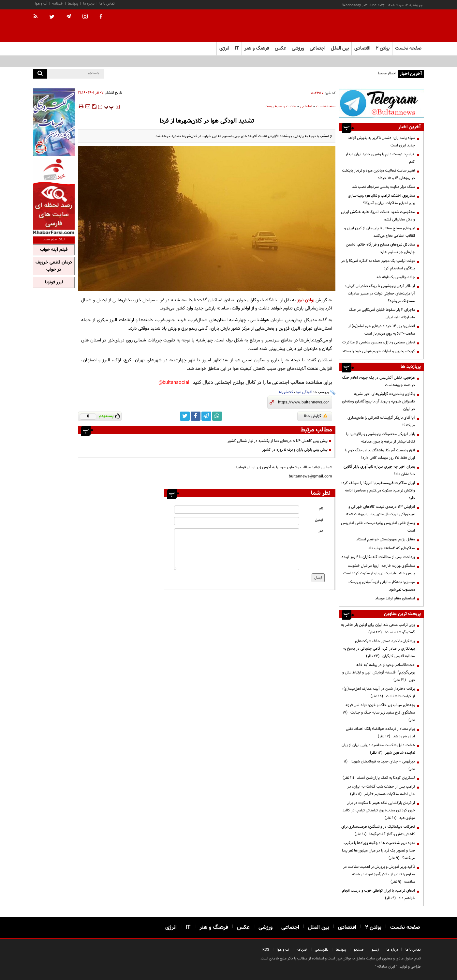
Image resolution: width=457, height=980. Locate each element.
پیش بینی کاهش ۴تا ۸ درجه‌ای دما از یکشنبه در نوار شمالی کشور (278, 441)
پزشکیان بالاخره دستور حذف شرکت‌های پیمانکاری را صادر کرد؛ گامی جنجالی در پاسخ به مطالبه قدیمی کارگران (379, 649)
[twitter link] (185, 416)
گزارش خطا (316, 416)
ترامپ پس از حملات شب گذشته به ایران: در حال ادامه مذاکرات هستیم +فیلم (381, 790)
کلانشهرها (286, 392)
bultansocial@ (174, 383)
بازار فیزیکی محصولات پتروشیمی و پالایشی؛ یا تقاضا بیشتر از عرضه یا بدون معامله (381, 438)
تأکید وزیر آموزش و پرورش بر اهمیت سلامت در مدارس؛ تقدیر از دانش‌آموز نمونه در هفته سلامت (379, 874)
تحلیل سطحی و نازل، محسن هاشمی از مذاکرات (379, 342)
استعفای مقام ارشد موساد (395, 598)
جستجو (359, 950)
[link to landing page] (391, 26)
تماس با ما (107, 4)
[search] (40, 74)
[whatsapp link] (217, 416)
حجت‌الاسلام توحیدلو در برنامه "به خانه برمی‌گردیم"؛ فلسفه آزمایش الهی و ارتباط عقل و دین (379, 672)
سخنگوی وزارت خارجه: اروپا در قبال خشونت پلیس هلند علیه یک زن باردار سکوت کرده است (379, 570)
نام (321, 509)
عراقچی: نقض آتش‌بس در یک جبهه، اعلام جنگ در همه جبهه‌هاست (378, 381)
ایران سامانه (386, 967)
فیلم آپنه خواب (54, 250)
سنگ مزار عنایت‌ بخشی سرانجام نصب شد (383, 187)
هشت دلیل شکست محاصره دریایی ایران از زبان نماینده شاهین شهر (378, 749)
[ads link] (381, 103)
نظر (321, 531)
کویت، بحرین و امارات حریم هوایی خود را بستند (378, 351)
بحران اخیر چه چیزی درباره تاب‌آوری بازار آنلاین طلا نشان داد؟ (379, 470)
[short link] (304, 402)
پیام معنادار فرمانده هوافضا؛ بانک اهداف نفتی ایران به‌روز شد (380, 733)
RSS (266, 950)
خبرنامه (58, 4)
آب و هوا (41, 4)
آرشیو (375, 950)
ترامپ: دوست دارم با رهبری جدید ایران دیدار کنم (380, 158)
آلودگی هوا (304, 392)
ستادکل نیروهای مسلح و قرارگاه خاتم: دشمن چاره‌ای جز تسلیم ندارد (380, 248)
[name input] (237, 510)
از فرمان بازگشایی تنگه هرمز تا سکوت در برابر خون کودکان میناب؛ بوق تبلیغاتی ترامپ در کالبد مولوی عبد (379, 810)
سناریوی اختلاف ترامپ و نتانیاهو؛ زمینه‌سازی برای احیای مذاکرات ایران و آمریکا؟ (381, 199)
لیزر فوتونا (54, 282)
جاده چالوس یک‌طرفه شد (396, 277)
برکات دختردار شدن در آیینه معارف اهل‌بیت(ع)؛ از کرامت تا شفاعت (379, 693)
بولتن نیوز (306, 300)
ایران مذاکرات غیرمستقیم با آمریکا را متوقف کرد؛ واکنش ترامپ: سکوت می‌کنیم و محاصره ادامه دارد (378, 490)
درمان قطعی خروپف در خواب (54, 266)
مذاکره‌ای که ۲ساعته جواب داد (392, 548)
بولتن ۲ (383, 48)
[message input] (237, 549)
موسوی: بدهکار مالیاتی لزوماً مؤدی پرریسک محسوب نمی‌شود (382, 586)
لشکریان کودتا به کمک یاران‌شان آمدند (379, 778)
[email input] (237, 521)
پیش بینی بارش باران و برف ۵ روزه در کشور (295, 450)
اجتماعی (306, 106)
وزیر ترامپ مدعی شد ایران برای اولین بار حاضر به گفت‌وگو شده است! (378, 629)
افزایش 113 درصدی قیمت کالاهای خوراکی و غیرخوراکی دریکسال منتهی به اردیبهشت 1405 (380, 511)
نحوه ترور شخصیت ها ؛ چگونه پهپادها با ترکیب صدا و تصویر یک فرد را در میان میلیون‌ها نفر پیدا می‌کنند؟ (378, 851)
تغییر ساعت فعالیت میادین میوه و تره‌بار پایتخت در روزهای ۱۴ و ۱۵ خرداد (378, 174)
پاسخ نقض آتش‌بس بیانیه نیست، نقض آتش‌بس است (378, 527)
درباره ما (89, 4)
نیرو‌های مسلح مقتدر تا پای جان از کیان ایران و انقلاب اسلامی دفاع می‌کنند (380, 232)
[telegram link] (206, 416)
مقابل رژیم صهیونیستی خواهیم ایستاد (386, 539)
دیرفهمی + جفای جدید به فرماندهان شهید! (379, 765)
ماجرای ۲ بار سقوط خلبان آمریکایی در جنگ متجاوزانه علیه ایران (382, 314)
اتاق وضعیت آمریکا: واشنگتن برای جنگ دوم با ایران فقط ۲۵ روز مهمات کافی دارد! (380, 454)
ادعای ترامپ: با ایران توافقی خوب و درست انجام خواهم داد (378, 894)
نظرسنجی (322, 950)
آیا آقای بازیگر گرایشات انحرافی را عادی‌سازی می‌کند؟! (381, 422)
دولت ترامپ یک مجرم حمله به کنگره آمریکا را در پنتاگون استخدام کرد (378, 265)
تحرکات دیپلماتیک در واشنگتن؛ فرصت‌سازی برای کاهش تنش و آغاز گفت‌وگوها (378, 830)
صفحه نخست (408, 48)
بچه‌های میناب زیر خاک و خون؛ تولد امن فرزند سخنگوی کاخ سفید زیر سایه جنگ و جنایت (379, 713)
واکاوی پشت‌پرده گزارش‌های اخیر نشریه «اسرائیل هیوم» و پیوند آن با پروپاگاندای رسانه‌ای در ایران (378, 401)
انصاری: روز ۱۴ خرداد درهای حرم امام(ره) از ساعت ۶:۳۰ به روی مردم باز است (382, 330)
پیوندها (73, 4)
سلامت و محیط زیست (280, 106)
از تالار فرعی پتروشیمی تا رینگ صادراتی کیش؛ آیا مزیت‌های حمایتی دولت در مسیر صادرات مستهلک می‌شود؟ (380, 294)
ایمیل (319, 520)
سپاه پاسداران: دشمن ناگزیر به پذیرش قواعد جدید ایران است (381, 142)
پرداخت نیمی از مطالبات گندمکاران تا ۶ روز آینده (378, 557)
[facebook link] (196, 416)
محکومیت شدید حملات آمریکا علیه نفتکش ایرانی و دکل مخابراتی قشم (378, 216)
